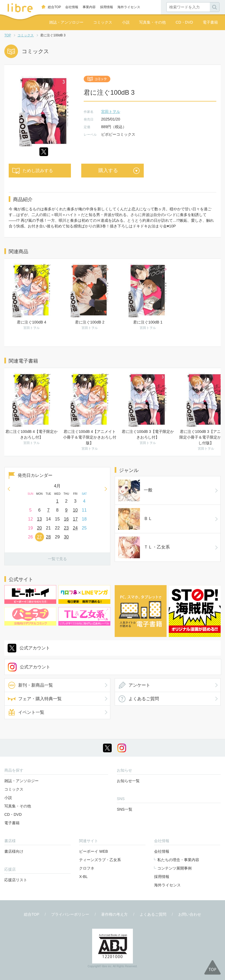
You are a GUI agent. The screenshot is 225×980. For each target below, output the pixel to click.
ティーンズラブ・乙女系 (100, 833)
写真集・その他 (152, 22)
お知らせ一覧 (128, 754)
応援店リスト (16, 854)
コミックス (103, 22)
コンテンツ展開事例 (174, 842)
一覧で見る (57, 559)
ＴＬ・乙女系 (135, 510)
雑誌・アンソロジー (66, 22)
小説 (126, 22)
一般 (126, 483)
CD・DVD (184, 22)
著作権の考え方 (114, 888)
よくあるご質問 (144, 672)
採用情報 (107, 7)
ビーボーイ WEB (93, 825)
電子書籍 (210, 22)
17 (75, 519)
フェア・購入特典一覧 (40, 672)
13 (39, 519)
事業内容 (89, 7)
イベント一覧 (31, 686)
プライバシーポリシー (70, 888)
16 (66, 519)
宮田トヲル (111, 112)
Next (106, 489)
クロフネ (87, 842)
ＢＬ (126, 497)
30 (66, 537)
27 (39, 537)
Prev (9, 489)
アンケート (139, 659)
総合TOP (54, 7)
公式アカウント (35, 622)
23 (66, 528)
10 (75, 510)
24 (75, 528)
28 (48, 537)
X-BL (83, 850)
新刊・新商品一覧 (36, 659)
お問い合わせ (190, 888)
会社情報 (72, 7)
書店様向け (14, 825)
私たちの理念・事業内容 (178, 833)
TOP (8, 35)
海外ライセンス (129, 7)
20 (39, 528)
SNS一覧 (125, 783)
